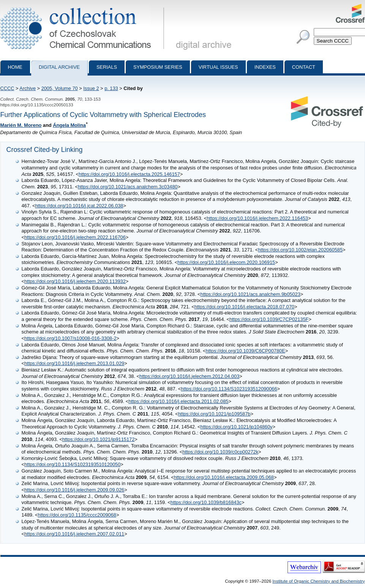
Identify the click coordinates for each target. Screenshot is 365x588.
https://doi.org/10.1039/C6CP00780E (246, 351)
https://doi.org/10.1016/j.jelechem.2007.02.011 (74, 534)
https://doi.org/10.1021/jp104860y (237, 427)
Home (15, 67)
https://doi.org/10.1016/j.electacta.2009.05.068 (224, 477)
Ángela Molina (69, 125)
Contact (304, 67)
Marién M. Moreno (21, 125)
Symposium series (158, 67)
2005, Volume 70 (60, 88)
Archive (28, 88)
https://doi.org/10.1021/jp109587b (214, 414)
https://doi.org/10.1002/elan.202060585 (300, 250)
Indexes (265, 67)
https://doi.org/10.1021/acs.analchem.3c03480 (128, 187)
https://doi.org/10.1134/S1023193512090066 (229, 389)
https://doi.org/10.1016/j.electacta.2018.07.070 (244, 307)
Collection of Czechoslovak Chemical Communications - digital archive (84, 7)
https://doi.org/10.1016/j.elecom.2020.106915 (226, 262)
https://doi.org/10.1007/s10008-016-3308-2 (70, 338)
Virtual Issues (218, 67)
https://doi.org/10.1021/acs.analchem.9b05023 (250, 294)
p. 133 (111, 88)
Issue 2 (91, 88)
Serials (107, 67)
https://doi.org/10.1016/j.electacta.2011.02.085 (178, 401)
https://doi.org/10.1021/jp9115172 (99, 439)
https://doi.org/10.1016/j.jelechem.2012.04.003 (189, 376)
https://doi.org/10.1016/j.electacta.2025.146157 (129, 174)
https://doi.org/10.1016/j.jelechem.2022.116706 (75, 237)
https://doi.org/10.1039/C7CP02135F (269, 319)
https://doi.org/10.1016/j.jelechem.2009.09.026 (74, 490)
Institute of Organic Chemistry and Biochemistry (318, 581)
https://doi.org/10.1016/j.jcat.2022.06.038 (79, 206)
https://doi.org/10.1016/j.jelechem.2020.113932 (75, 281)
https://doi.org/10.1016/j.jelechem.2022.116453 (257, 218)
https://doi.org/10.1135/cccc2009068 (77, 515)
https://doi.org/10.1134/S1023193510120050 (72, 464)
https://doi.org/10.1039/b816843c (206, 502)
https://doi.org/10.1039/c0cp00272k (220, 452)
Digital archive (59, 67)
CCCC (7, 88)
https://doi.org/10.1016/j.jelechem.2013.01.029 (74, 363)
